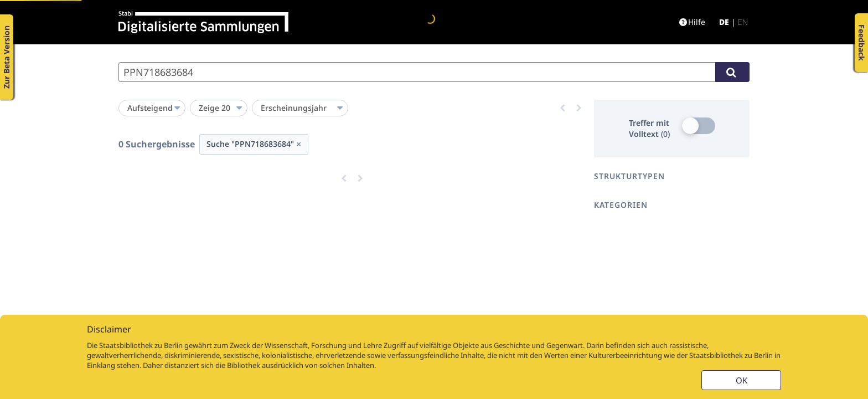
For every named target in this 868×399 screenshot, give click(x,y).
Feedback (862, 43)
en (743, 22)
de (724, 22)
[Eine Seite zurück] (562, 108)
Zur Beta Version (6, 57)
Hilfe (692, 22)
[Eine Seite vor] (579, 108)
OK (742, 380)
